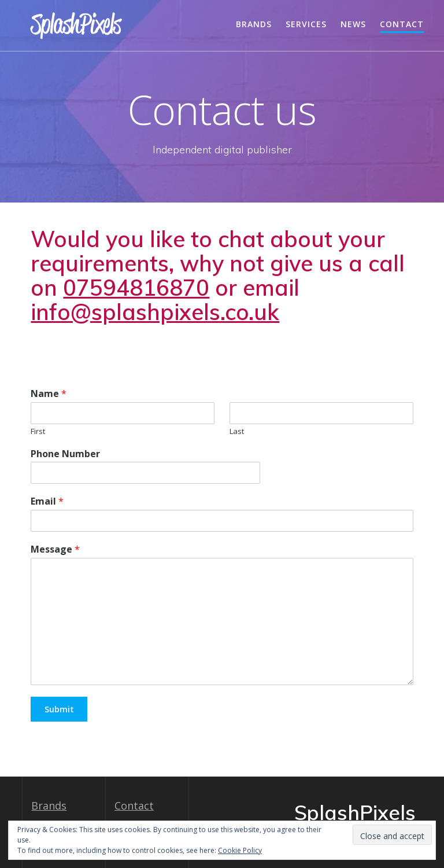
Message (55, 549)
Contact (402, 24)
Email (47, 501)
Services (306, 24)
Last (237, 431)
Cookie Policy (240, 850)
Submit (59, 709)
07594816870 (136, 288)
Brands (254, 24)
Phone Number (65, 454)
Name (49, 394)
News (353, 24)
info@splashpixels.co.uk (155, 312)
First (38, 431)
